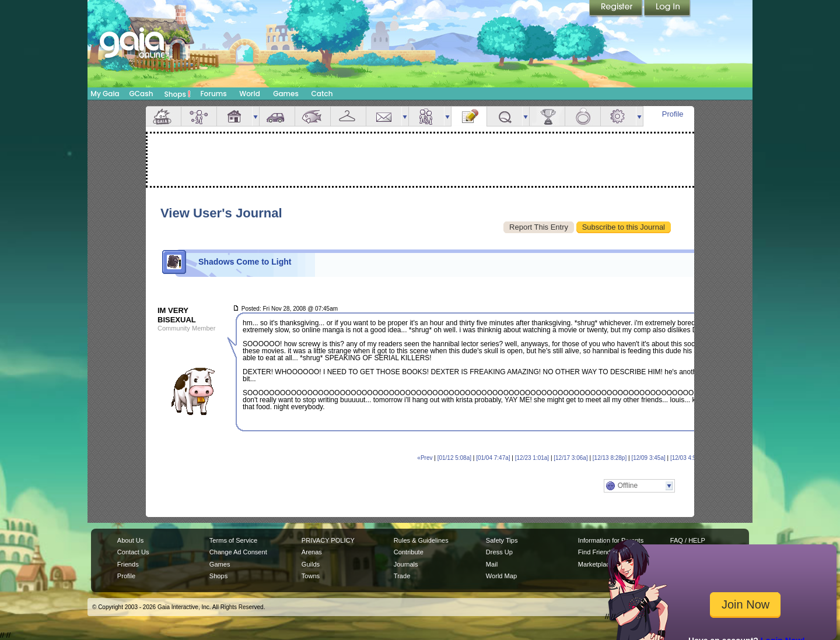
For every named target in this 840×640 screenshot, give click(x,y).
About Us (130, 540)
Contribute (409, 552)
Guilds (311, 564)
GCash (141, 94)
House (235, 116)
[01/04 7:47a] (493, 458)
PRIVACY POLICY (328, 540)
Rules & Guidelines (421, 540)
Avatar (199, 116)
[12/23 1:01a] (532, 458)
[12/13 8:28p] (610, 458)
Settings (618, 116)
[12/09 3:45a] (648, 458)
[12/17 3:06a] (570, 458)
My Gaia (105, 94)
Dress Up (499, 552)
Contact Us (133, 552)
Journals (406, 564)
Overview (163, 116)
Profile (673, 114)
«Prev (425, 458)
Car (277, 116)
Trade (402, 576)
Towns (311, 576)
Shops (178, 94)
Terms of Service (233, 540)
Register (617, 9)
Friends (426, 116)
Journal (469, 116)
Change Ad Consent (238, 552)
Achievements (547, 116)
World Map (501, 576)
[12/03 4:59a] (687, 458)
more (256, 116)
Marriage (583, 116)
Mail (384, 116)
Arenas (312, 552)
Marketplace (596, 564)
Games (286, 94)
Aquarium (313, 116)
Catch (322, 94)
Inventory (348, 116)
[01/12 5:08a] (454, 458)
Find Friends (596, 552)
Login (667, 9)
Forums (213, 94)
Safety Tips (502, 540)
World (250, 94)
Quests (505, 116)
